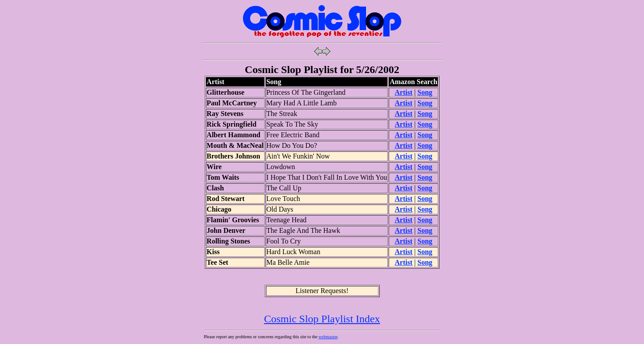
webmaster (328, 337)
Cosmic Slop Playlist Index (322, 319)
